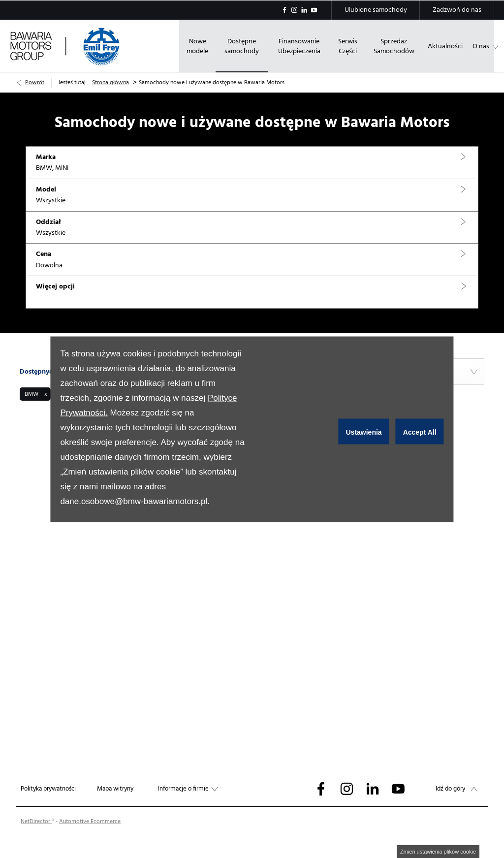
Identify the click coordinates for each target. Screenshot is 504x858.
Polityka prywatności (48, 789)
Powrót (35, 82)
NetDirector (36, 821)
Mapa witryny (115, 789)
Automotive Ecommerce (90, 821)
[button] (252, 163)
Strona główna (110, 82)
